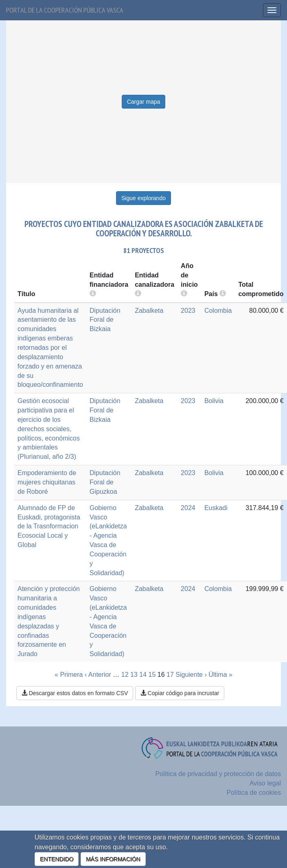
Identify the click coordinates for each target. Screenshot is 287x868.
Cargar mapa (144, 102)
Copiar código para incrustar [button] (180, 693)
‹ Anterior (98, 675)
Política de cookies (254, 793)
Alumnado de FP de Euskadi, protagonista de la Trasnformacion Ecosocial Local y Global (49, 526)
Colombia (218, 311)
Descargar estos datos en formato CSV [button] (75, 693)
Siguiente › (191, 675)
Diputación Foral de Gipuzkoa (105, 482)
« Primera (69, 675)
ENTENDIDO (57, 859)
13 (134, 675)
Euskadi (216, 508)
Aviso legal (265, 783)
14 (143, 675)
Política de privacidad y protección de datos (218, 774)
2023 (188, 311)
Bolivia (214, 401)
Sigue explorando (143, 198)
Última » (220, 675)
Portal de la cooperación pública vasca (65, 10)
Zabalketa (149, 311)
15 (152, 675)
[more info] (184, 294)
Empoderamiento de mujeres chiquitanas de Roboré (47, 482)
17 (170, 675)
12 (125, 675)
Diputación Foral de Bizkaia (105, 320)
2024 (188, 508)
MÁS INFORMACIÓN (113, 859)
